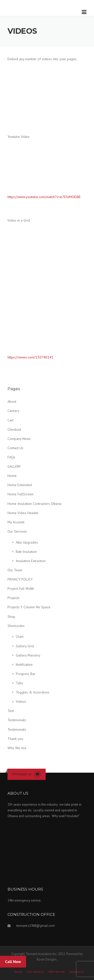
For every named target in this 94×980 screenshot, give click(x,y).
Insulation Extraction (31, 561)
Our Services (17, 531)
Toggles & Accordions (33, 692)
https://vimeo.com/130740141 (30, 357)
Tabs (19, 683)
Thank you (15, 739)
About (12, 401)
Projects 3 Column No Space (29, 607)
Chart (20, 637)
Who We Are (17, 748)
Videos (21, 701)
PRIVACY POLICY (20, 579)
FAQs (11, 457)
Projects (14, 598)
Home (12, 476)
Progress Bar (26, 674)
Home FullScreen (21, 494)
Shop (11, 617)
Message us (22, 774)
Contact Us (15, 448)
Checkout (14, 429)
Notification (24, 664)
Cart (11, 420)
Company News (19, 439)
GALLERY (14, 466)
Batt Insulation (26, 552)
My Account (16, 522)
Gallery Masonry (28, 655)
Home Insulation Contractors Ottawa (34, 504)
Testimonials (17, 720)
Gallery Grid (25, 646)
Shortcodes (16, 626)
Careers (13, 411)
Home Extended (20, 485)
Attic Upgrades (27, 542)
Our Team (15, 570)
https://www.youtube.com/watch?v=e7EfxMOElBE (44, 197)
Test (11, 711)
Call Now (13, 962)
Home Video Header (23, 513)
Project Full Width (21, 589)
